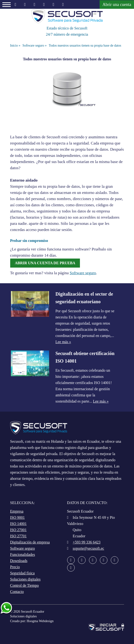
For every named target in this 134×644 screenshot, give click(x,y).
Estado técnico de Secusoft (67, 28)
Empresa (17, 511)
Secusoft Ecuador (32, 612)
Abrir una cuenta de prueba (45, 263)
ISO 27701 (18, 536)
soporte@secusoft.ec (88, 548)
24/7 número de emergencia (67, 34)
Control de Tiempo (25, 585)
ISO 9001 (18, 517)
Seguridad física (23, 573)
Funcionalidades (23, 555)
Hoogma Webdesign (40, 621)
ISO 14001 (18, 524)
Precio (15, 567)
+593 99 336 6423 (87, 542)
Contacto (17, 592)
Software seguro (83, 273)
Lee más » (63, 342)
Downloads (19, 561)
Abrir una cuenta (117, 5)
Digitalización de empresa (30, 542)
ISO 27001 (18, 530)
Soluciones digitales (25, 579)
